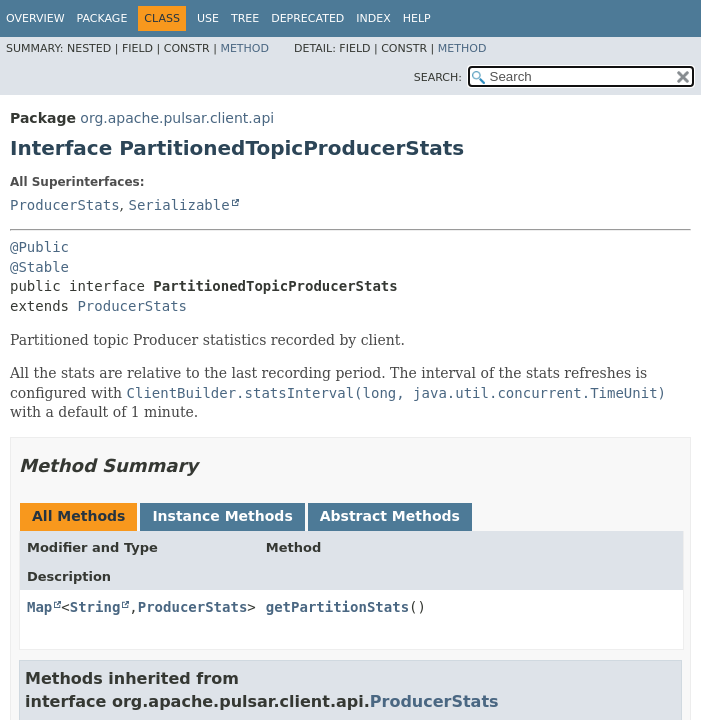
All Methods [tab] (78, 516)
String (95, 607)
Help (417, 18)
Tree (245, 18)
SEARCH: (438, 77)
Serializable (178, 205)
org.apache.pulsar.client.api (177, 118)
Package (102, 18)
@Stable (39, 267)
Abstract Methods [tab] (390, 516)
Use (208, 18)
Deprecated (307, 18)
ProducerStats (65, 205)
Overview (35, 18)
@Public (39, 247)
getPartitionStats (337, 607)
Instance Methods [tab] (222, 516)
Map (39, 607)
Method (244, 48)
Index (373, 18)
